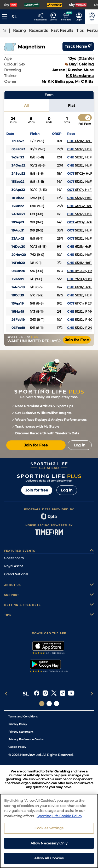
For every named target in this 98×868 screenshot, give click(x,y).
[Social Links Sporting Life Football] (56, 704)
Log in (67, 490)
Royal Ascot (14, 566)
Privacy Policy (18, 724)
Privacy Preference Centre (26, 739)
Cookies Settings (49, 831)
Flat (72, 106)
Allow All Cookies (49, 861)
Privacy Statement (21, 732)
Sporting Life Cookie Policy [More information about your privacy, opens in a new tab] (59, 819)
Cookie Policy (17, 747)
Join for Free (77, 340)
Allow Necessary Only (49, 847)
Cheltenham (14, 558)
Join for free (37, 490)
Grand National (16, 574)
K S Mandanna (80, 76)
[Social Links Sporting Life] (42, 704)
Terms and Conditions (23, 717)
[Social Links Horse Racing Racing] (49, 704)
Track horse (78, 46)
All (26, 106)
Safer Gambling (58, 771)
